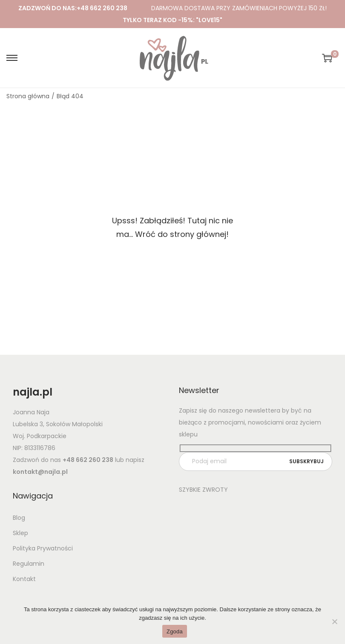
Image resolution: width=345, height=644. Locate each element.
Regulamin (29, 564)
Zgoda (175, 631)
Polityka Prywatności (43, 548)
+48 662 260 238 (102, 8)
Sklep (20, 533)
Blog (19, 518)
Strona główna (28, 96)
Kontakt (24, 579)
